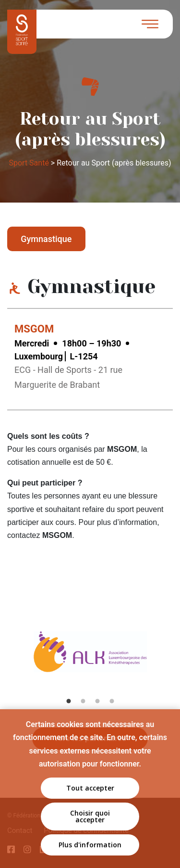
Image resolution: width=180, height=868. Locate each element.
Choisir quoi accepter (90, 816)
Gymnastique (46, 239)
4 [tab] (112, 701)
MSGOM (34, 329)
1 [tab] (69, 701)
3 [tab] (97, 701)
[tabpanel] (90, 661)
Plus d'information (90, 845)
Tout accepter (90, 788)
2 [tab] (83, 701)
